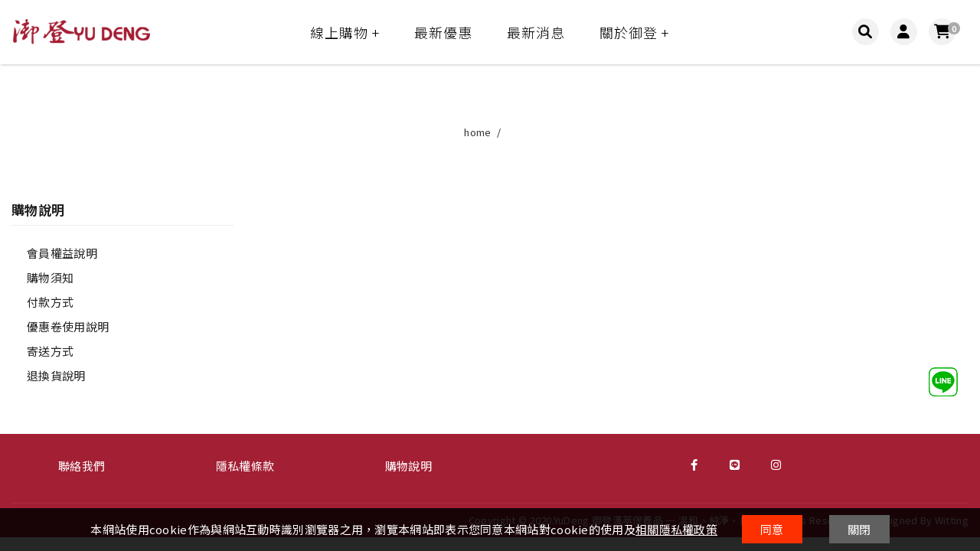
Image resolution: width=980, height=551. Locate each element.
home (477, 132)
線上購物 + (345, 32)
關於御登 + (634, 32)
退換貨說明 (56, 375)
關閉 (859, 529)
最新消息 (536, 32)
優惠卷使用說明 (68, 326)
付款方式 (50, 302)
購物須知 (50, 277)
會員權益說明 (62, 253)
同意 (772, 529)
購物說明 (408, 466)
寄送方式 (50, 351)
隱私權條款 (245, 466)
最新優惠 (443, 32)
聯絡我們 (82, 466)
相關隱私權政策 (676, 529)
